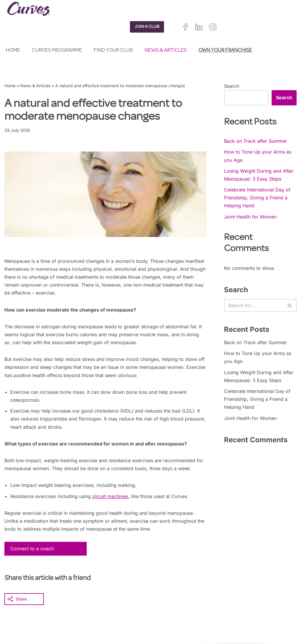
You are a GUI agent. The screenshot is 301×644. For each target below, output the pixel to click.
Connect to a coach (32, 549)
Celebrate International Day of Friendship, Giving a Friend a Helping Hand (257, 198)
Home (13, 51)
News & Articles (166, 51)
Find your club (113, 51)
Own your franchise (225, 51)
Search (232, 86)
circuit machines (110, 496)
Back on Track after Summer (255, 141)
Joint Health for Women (250, 217)
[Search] (254, 305)
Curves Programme (57, 51)
